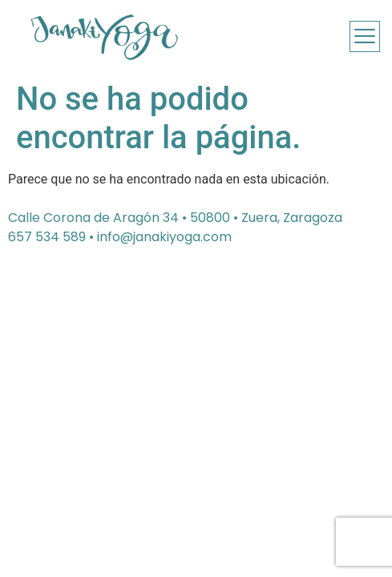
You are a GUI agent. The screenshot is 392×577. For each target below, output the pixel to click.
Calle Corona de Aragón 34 (93, 218)
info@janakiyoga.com (164, 237)
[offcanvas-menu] (365, 36)
